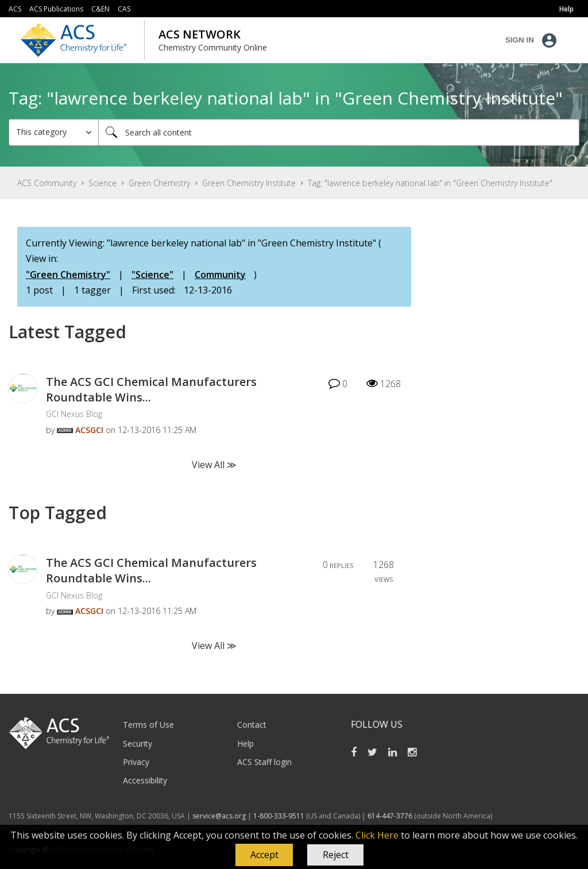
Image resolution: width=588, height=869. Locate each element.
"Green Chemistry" (68, 275)
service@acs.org (219, 816)
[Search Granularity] (54, 132)
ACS (15, 9)
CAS (124, 9)
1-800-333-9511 (279, 816)
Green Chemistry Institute (249, 183)
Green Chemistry (159, 183)
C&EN (100, 9)
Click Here (377, 835)
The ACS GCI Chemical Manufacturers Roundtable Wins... (151, 389)
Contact (252, 725)
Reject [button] (336, 855)
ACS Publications (56, 9)
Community (220, 275)
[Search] (339, 132)
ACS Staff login (264, 762)
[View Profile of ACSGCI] (89, 430)
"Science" (152, 275)
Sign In (520, 40)
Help (245, 744)
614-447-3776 (391, 816)
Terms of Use (148, 725)
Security (138, 744)
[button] (264, 855)
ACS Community (47, 183)
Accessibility (145, 780)
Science (102, 183)
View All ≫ (214, 465)
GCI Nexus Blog (74, 414)
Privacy (136, 762)
